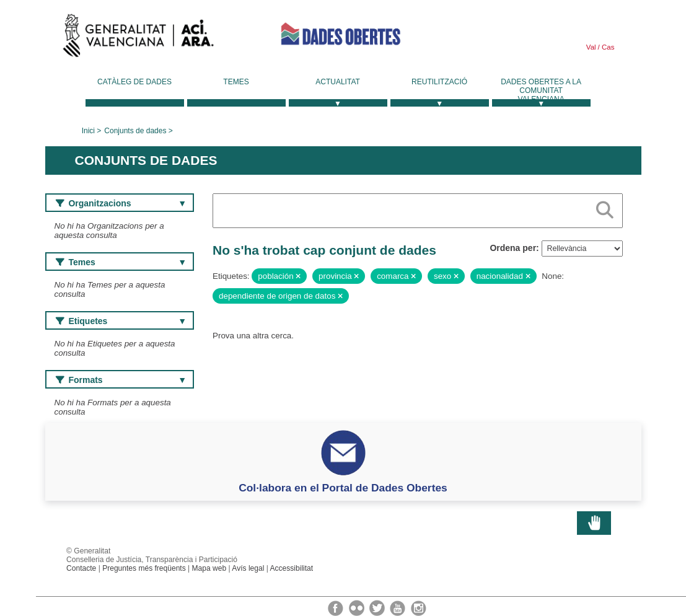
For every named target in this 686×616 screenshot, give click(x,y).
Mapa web (209, 568)
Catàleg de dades (134, 82)
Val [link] (591, 47)
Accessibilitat (292, 568)
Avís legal (248, 568)
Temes (236, 82)
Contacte (81, 568)
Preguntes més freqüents (144, 568)
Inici (88, 131)
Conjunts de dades (135, 131)
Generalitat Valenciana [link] (138, 38)
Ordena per (513, 248)
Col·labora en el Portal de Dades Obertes (343, 488)
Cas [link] (607, 47)
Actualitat (338, 82)
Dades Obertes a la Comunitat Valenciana (541, 90)
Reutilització (439, 82)
